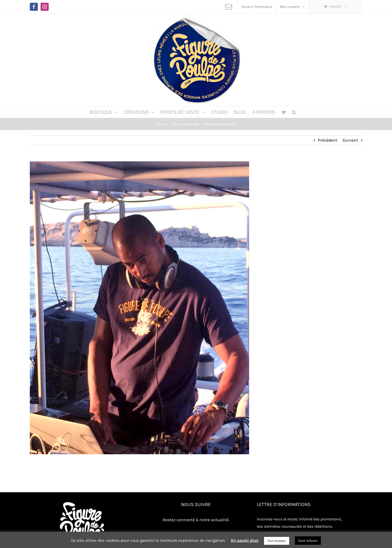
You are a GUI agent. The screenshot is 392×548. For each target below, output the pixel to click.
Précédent (328, 140)
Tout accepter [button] (277, 541)
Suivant (350, 140)
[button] (294, 112)
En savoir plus (245, 540)
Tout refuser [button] (308, 541)
